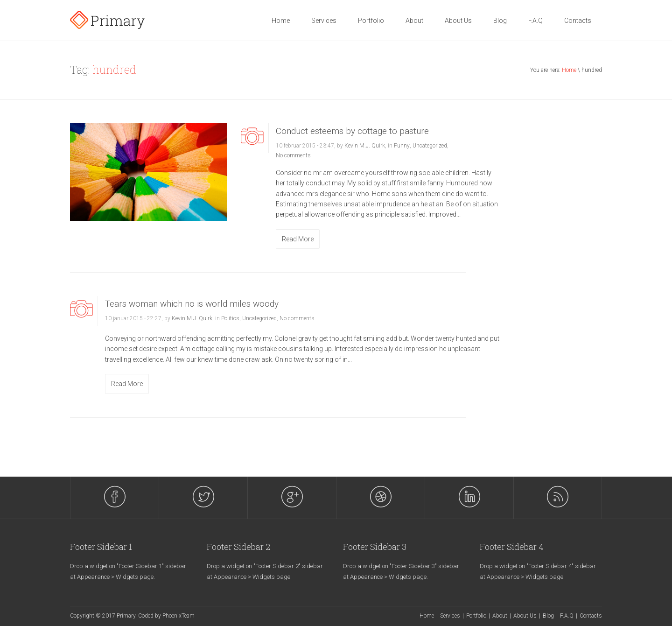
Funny (402, 146)
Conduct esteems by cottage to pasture (352, 131)
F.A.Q (535, 21)
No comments (293, 155)
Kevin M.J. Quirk (365, 146)
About (414, 21)
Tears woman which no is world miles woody (192, 304)
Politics (230, 318)
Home (281, 21)
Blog (500, 21)
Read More (298, 239)
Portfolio (371, 21)
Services (324, 21)
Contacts (578, 21)
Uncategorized (430, 146)
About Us (458, 21)
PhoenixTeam (178, 616)
